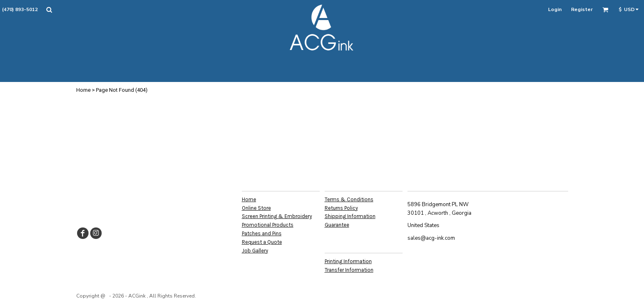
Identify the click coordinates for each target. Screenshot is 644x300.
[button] (49, 10)
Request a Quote (262, 242)
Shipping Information (350, 216)
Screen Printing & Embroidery (277, 216)
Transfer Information (349, 270)
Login (555, 9)
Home (83, 90)
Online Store (256, 208)
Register (582, 9)
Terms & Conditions (349, 199)
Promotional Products (268, 225)
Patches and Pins (262, 233)
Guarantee (337, 225)
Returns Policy (341, 208)
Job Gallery (255, 251)
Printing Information (348, 261)
